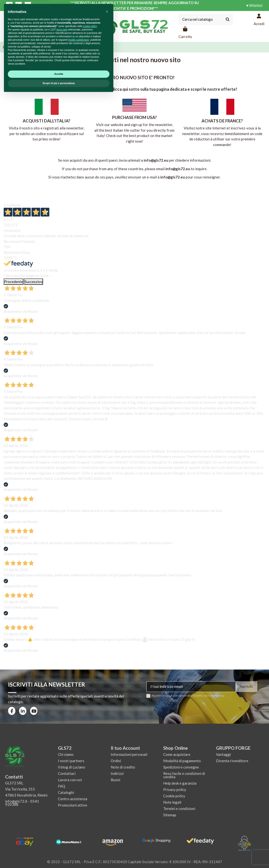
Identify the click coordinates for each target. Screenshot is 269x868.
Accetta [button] (59, 846)
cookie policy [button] (90, 798)
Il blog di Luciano (72, 767)
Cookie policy (174, 796)
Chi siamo (66, 754)
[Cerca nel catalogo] (228, 19)
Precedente (14, 282)
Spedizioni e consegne (181, 767)
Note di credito (123, 767)
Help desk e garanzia (180, 783)
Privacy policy (175, 789)
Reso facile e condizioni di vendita (184, 775)
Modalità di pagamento (182, 761)
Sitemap (170, 815)
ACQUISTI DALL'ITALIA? (47, 121)
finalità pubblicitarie (79, 812)
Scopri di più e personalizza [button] (59, 855)
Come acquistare (177, 754)
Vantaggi (223, 754)
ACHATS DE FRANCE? (222, 121)
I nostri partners (71, 761)
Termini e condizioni (179, 809)
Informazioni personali (129, 754)
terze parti (62, 802)
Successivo (34, 282)
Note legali (172, 802)
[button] (107, 784)
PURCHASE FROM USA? (134, 117)
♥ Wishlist (254, 5)
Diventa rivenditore (232, 761)
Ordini (116, 761)
